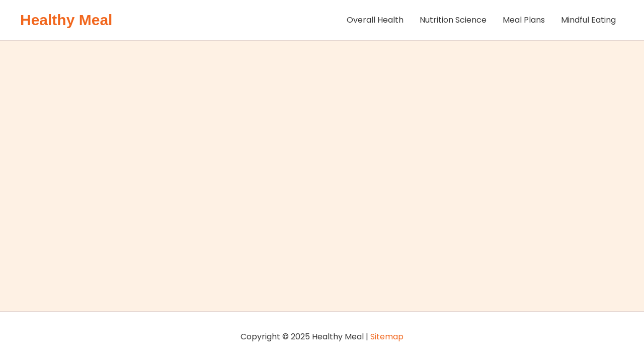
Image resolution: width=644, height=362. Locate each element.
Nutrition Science (453, 20)
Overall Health (375, 20)
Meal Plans (524, 20)
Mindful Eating (588, 20)
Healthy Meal (66, 20)
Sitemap (387, 337)
